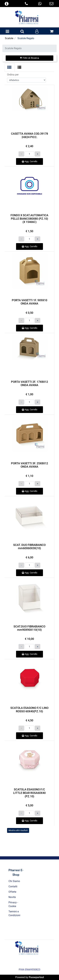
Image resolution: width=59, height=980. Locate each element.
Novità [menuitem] (12, 897)
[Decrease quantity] (21, 154)
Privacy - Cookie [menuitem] (13, 904)
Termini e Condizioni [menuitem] (14, 913)
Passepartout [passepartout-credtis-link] (36, 977)
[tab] (10, 67)
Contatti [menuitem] (13, 886)
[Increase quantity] (38, 154)
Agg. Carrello (29, 161)
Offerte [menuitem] (12, 892)
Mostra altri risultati (18, 830)
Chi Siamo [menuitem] (14, 881)
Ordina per (13, 75)
